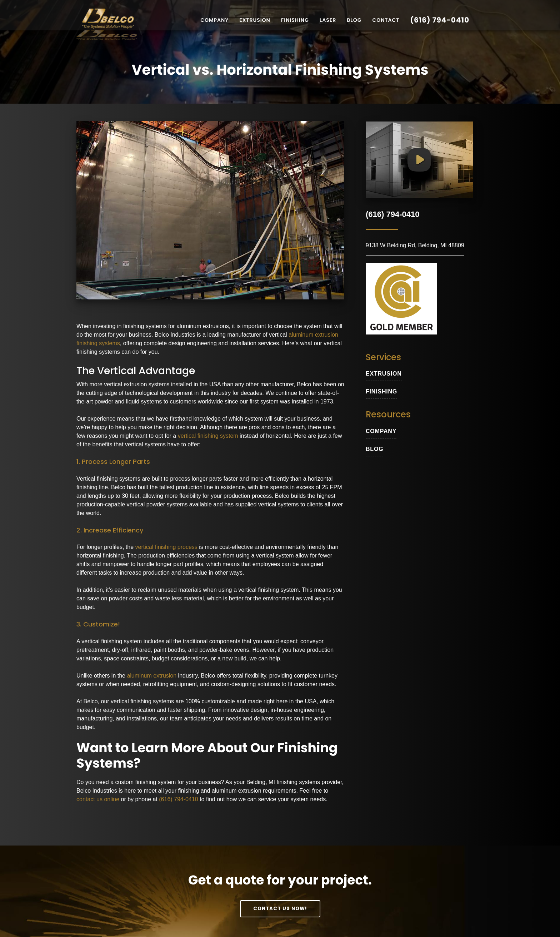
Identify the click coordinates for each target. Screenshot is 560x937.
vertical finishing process (166, 548)
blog (374, 449)
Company (214, 20)
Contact (386, 20)
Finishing (295, 20)
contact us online (98, 800)
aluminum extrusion (152, 676)
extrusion (384, 374)
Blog (354, 20)
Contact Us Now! (280, 909)
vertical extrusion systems (137, 385)
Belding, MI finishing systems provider (294, 783)
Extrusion (255, 20)
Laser (328, 20)
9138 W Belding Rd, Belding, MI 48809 (415, 245)
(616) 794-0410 (440, 20)
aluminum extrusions (203, 327)
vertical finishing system (208, 437)
